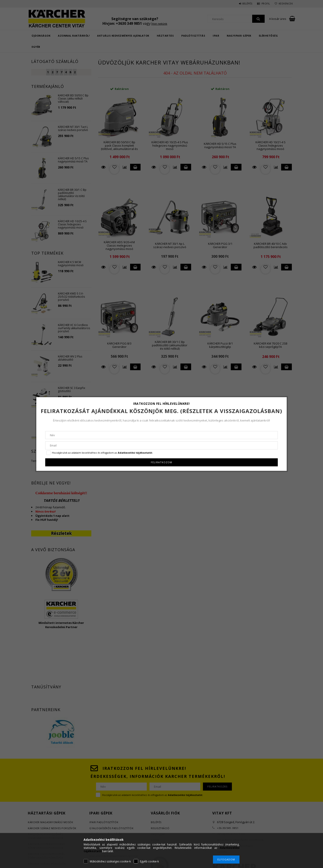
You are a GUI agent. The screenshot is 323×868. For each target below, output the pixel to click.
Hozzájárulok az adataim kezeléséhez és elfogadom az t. (102, 453)
